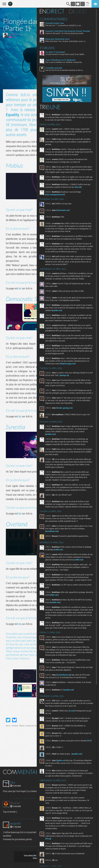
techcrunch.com (65, 213)
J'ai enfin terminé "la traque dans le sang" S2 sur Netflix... (68, 54)
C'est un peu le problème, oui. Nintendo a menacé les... (66, 62)
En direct (54, 11)
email (14, 37)
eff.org (54, 850)
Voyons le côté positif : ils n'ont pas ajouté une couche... (67, 33)
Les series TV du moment (57, 52)
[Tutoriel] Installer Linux (57, 23)
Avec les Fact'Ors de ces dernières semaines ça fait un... (67, 70)
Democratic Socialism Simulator (37, 726)
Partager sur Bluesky (14, 720)
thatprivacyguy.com (70, 366)
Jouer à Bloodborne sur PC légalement (63, 60)
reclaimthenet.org (66, 685)
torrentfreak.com (54, 539)
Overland (15, 726)
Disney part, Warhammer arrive (60, 39)
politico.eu (63, 772)
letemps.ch (70, 378)
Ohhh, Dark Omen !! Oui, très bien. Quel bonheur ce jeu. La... (68, 41)
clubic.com (64, 605)
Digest (80, 11)
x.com (74, 721)
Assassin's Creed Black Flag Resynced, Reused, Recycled (70, 31)
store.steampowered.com (57, 197)
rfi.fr (49, 754)
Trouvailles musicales (56, 68)
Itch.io (8, 726)
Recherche (68, 4)
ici (20, 288)
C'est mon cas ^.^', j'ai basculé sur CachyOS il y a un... (66, 25)
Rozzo (14, 34)
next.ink (80, 190)
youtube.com (67, 313)
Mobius (22, 726)
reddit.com (68, 557)
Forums (49, 48)
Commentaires (56, 19)
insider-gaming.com (67, 413)
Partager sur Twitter (8, 720)
